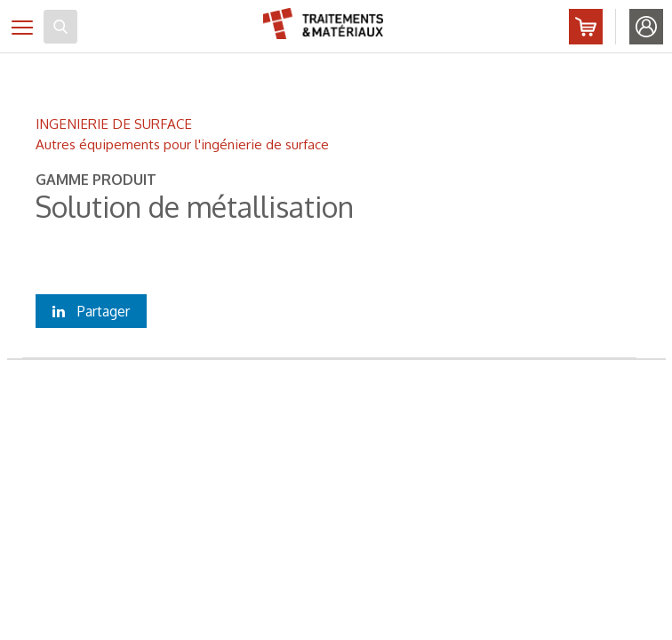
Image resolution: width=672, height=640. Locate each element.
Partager (91, 311)
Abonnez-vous (586, 27)
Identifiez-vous (646, 27)
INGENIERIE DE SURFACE (114, 124)
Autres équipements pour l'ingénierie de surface (182, 144)
